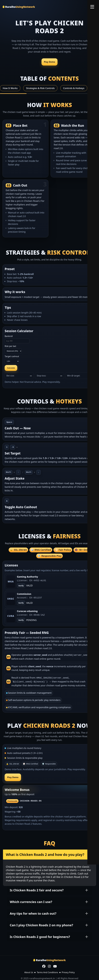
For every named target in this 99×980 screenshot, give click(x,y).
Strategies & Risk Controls (40, 88)
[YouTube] (55, 966)
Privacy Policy (68, 972)
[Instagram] (49, 966)
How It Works (10, 88)
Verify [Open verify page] (21, 586)
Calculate (11, 368)
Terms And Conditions (47, 972)
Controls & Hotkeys (74, 88)
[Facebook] (44, 966)
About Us (29, 972)
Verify (21, 603)
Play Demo (49, 62)
